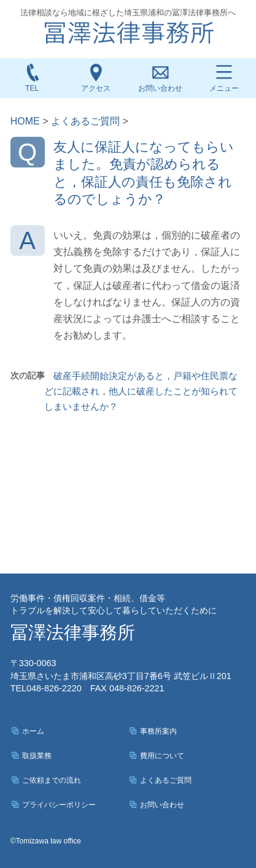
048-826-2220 (46, 688)
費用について (162, 756)
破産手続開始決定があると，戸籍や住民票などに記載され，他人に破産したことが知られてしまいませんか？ (141, 391)
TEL (32, 78)
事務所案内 (158, 731)
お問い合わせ (160, 88)
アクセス (96, 78)
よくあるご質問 (166, 780)
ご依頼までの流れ (52, 780)
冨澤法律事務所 (73, 632)
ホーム (33, 731)
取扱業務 (37, 756)
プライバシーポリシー (59, 805)
